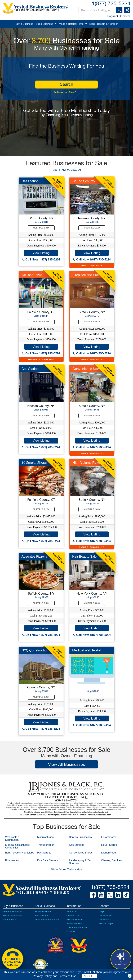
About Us (72, 912)
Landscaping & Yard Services (81, 862)
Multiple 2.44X (92, 416)
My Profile (104, 920)
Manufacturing (45, 837)
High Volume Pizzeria (88, 463)
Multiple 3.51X (41, 603)
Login (111, 16)
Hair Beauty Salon (85, 556)
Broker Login (106, 923)
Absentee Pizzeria (34, 556)
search (66, 84)
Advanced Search (66, 92)
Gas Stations (77, 845)
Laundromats (109, 853)
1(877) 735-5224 (111, 3)
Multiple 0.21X (41, 697)
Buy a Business (24, 24)
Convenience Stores (81, 853)
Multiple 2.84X (92, 509)
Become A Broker (107, 24)
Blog (92, 24)
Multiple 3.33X (41, 228)
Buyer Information (12, 916)
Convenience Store (87, 369)
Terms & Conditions (77, 927)
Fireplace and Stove (87, 275)
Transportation (46, 845)
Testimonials (9, 920)
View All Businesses (66, 764)
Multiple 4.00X (41, 416)
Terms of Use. (68, 976)
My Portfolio (105, 916)
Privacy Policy (74, 923)
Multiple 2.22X (41, 509)
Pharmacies (12, 860)
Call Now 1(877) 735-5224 (41, 259)
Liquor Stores (109, 845)
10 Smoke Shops (34, 463)
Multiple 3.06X (92, 603)
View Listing (41, 253)
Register (125, 16)
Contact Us (73, 916)
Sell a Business (44, 24)
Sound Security (84, 181)
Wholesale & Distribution (12, 838)
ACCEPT (89, 976)
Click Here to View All (66, 170)
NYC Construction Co (38, 650)
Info (81, 24)
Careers (71, 931)
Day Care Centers (48, 860)
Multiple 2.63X (92, 322)
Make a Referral (68, 24)
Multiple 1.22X (92, 228)
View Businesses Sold (47, 920)
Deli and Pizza (32, 275)
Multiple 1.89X (41, 322)
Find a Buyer (42, 916)
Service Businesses (80, 837)
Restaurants (44, 853)
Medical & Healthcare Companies (17, 846)
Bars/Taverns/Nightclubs (20, 853)
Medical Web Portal (86, 650)
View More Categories (67, 869)
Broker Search (75, 920)
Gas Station (30, 181)
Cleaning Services (112, 860)
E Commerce (109, 837)
